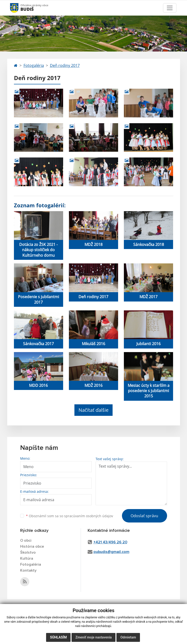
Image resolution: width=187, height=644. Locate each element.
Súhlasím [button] (58, 637)
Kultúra (27, 558)
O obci (26, 540)
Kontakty (28, 570)
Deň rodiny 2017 (65, 65)
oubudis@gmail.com (111, 552)
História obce (32, 546)
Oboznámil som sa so (69, 516)
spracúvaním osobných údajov (89, 516)
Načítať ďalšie (93, 410)
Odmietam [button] (128, 637)
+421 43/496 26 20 (110, 542)
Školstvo (28, 552)
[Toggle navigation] (170, 8)
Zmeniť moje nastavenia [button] (93, 637)
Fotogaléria (34, 65)
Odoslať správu (144, 516)
